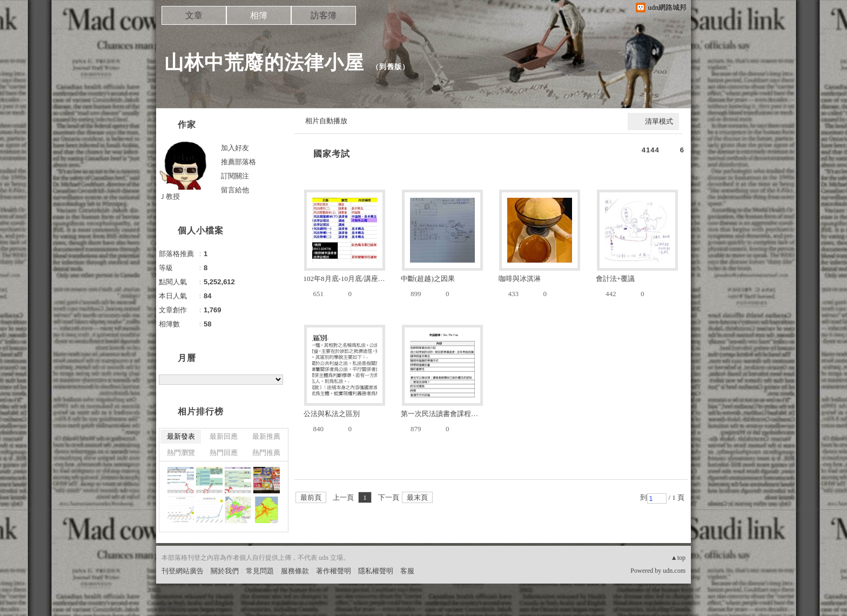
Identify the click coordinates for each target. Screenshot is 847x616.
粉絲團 (172, 608)
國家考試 (332, 154)
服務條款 (295, 571)
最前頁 (311, 497)
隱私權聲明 (376, 571)
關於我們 (225, 571)
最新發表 (181, 436)
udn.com (674, 571)
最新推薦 (266, 436)
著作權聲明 (334, 571)
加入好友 (235, 148)
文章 (194, 15)
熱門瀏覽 (181, 453)
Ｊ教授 (169, 196)
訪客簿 (324, 15)
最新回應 (224, 436)
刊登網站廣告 (183, 571)
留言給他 (235, 190)
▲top (678, 558)
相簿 (259, 15)
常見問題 (260, 571)
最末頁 (417, 497)
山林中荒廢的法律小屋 (264, 62)
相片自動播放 (326, 121)
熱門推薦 (266, 453)
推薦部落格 (238, 162)
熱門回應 (224, 453)
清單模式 (659, 121)
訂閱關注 (235, 176)
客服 (407, 571)
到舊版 (391, 67)
